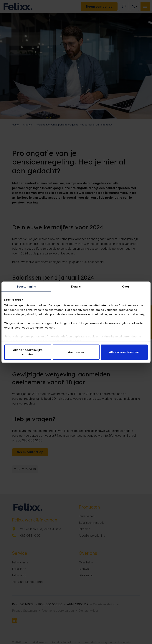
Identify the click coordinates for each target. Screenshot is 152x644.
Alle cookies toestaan (124, 352)
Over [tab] (126, 286)
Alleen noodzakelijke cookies (28, 352)
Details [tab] (76, 286)
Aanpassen (76, 352)
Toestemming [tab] (26, 286)
